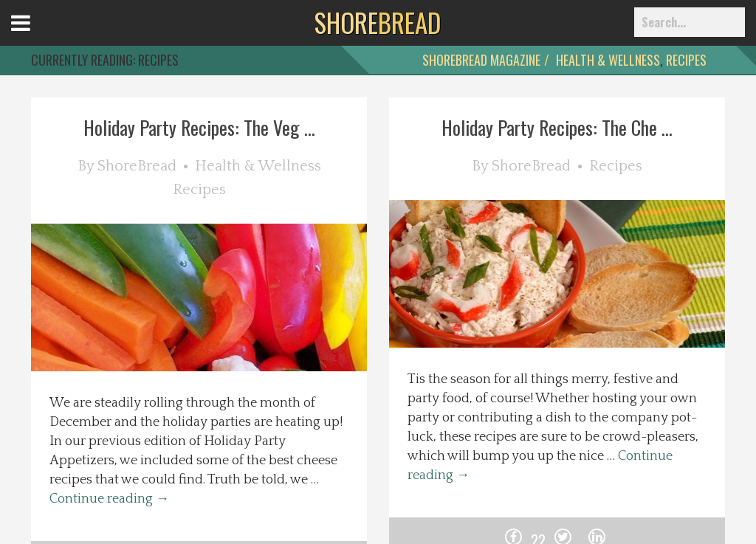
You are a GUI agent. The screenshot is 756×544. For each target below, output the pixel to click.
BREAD (378, 22)
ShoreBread (137, 166)
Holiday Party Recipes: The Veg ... (199, 127)
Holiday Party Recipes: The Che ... (557, 127)
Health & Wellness (608, 60)
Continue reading (109, 499)
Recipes (686, 60)
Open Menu (39, 37)
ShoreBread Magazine (481, 60)
